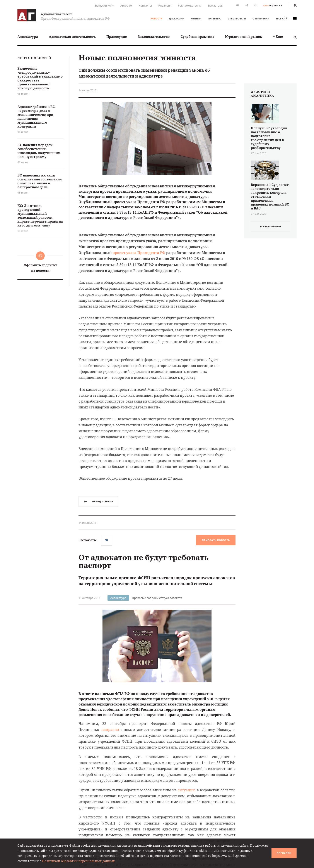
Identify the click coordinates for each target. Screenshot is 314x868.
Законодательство (154, 36)
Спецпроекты (237, 18)
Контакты (145, 5)
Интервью (215, 18)
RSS (256, 5)
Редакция (165, 5)
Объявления (261, 18)
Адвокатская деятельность (72, 36)
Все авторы (216, 5)
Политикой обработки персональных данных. (79, 861)
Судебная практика (197, 36)
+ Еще (278, 36)
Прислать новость (216, 540)
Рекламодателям (190, 5)
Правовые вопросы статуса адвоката (157, 598)
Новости (156, 18)
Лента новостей (34, 58)
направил (110, 730)
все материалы (270, 226)
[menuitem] (28, 37)
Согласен (284, 853)
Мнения (196, 18)
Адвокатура (28, 36)
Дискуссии (177, 18)
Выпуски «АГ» (104, 5)
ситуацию (187, 790)
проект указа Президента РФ (139, 253)
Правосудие (117, 36)
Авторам (126, 5)
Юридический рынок (244, 36)
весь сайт (286, 18)
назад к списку (98, 501)
